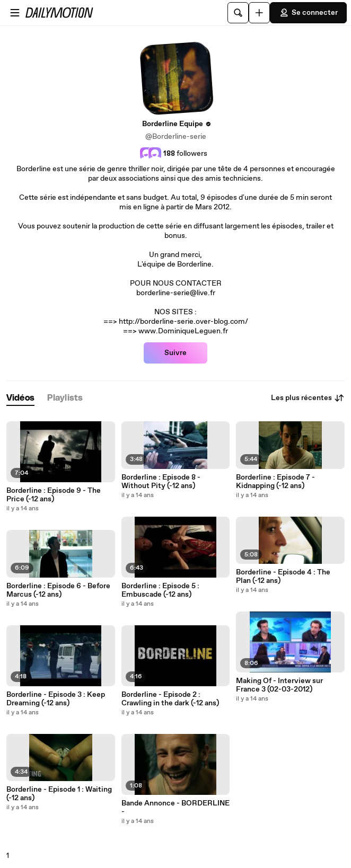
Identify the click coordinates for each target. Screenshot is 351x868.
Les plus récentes (308, 398)
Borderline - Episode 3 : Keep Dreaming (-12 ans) (56, 699)
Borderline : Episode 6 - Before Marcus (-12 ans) (58, 590)
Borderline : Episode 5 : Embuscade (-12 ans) (160, 590)
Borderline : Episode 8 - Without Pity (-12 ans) (161, 482)
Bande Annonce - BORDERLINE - (175, 808)
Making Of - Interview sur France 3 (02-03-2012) (279, 685)
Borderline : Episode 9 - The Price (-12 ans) (54, 495)
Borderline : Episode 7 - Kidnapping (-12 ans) (275, 482)
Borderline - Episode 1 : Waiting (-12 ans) (59, 794)
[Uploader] (259, 13)
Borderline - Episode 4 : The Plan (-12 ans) (283, 577)
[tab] (20, 398)
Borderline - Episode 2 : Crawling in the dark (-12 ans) (170, 699)
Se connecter (308, 13)
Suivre (175, 353)
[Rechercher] (238, 13)
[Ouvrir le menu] (15, 13)
